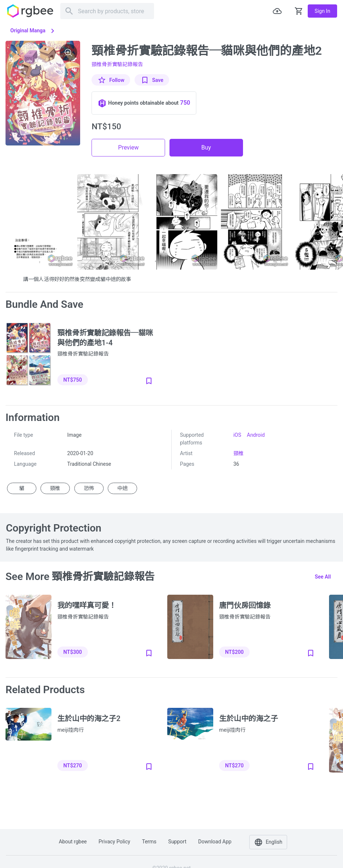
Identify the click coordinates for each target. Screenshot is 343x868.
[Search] (107, 11)
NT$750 (72, 380)
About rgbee (73, 842)
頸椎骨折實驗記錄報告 (117, 64)
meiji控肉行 (71, 730)
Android (256, 435)
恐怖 (89, 488)
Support (177, 842)
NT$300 (72, 652)
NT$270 (72, 766)
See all (323, 577)
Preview (128, 147)
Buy (206, 147)
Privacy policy (114, 842)
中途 (122, 488)
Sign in (322, 11)
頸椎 (239, 453)
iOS (237, 435)
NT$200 (234, 652)
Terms (149, 842)
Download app (215, 842)
